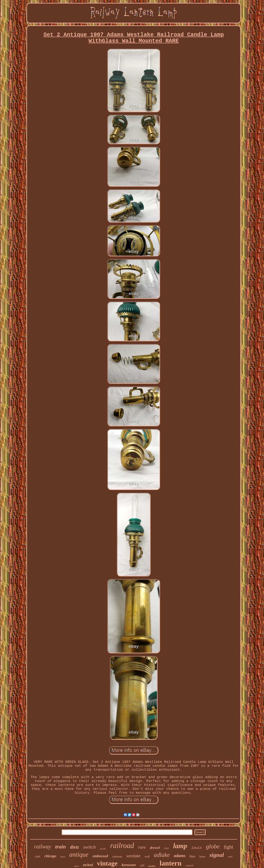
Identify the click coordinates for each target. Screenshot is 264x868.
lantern (171, 863)
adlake (162, 855)
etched (88, 865)
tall (142, 865)
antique (79, 854)
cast (38, 856)
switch (89, 847)
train (61, 847)
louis (196, 848)
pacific (103, 849)
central (189, 865)
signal (217, 855)
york (230, 857)
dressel (155, 848)
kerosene (129, 865)
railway (43, 847)
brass (202, 857)
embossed (100, 856)
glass (77, 866)
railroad (122, 846)
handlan (152, 866)
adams (180, 856)
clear (167, 848)
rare (142, 847)
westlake (134, 856)
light (229, 847)
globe (213, 846)
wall (147, 857)
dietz (75, 847)
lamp (180, 846)
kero (63, 857)
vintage (107, 863)
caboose (117, 856)
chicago (50, 856)
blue (192, 856)
